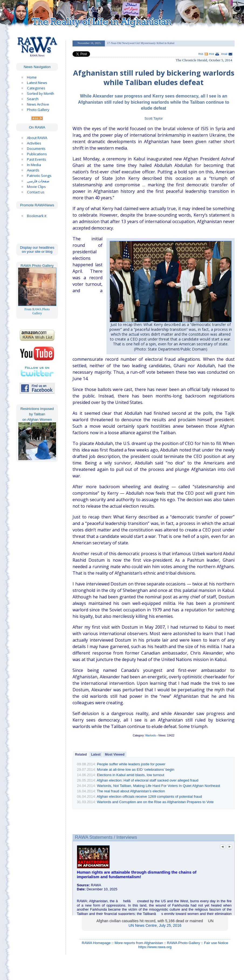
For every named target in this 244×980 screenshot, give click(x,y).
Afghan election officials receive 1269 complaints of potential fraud (149, 797)
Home (32, 77)
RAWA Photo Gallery (183, 943)
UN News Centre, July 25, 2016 (155, 925)
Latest (96, 755)
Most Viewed (115, 755)
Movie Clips (36, 187)
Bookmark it (37, 216)
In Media (34, 165)
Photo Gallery (38, 110)
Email (224, 54)
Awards (33, 170)
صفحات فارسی (38, 181)
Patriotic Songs (39, 176)
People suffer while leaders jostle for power (131, 764)
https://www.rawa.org (155, 947)
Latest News (37, 83)
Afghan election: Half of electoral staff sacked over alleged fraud (148, 780)
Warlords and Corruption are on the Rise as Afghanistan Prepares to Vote (155, 802)
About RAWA (37, 138)
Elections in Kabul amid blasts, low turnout (130, 775)
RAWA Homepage (96, 943)
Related (81, 755)
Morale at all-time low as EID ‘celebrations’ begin (135, 769)
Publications (37, 154)
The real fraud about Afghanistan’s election (131, 791)
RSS (201, 54)
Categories (36, 88)
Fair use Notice (216, 943)
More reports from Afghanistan (139, 943)
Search (33, 99)
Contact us (36, 192)
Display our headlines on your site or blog (37, 250)
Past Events (37, 159)
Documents (36, 149)
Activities (34, 143)
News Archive (38, 104)
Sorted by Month (41, 93)
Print (212, 54)
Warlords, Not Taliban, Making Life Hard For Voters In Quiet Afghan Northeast (158, 786)
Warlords (151, 735)
